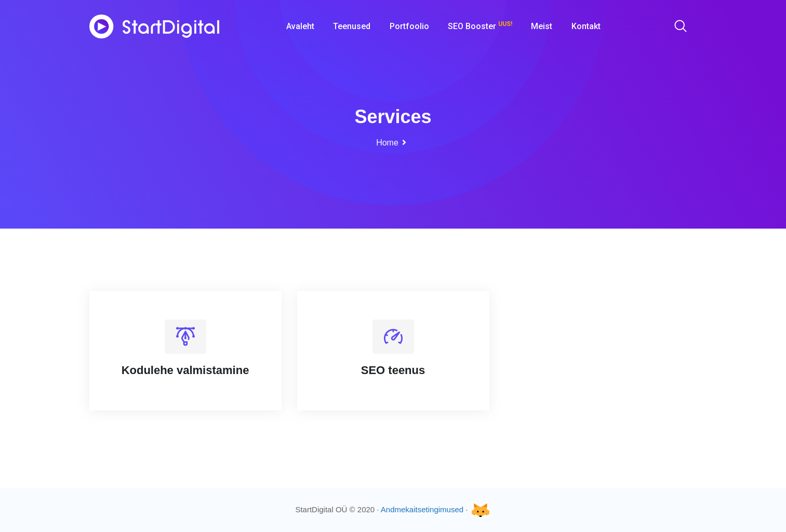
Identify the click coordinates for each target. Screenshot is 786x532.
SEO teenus (393, 370)
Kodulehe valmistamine (185, 370)
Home (387, 143)
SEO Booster (480, 26)
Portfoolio (409, 26)
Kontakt (586, 26)
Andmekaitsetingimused (422, 509)
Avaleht (300, 26)
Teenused (352, 26)
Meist (542, 26)
